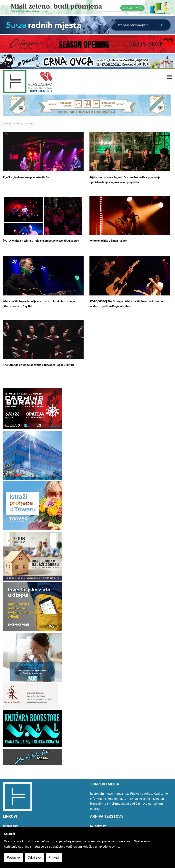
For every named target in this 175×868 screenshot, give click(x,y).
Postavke (13, 858)
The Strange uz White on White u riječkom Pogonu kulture (39, 365)
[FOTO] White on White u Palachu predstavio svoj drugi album (41, 241)
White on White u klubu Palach (108, 241)
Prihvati (54, 858)
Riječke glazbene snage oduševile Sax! (27, 177)
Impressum (11, 826)
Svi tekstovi (98, 826)
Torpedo (7, 124)
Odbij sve (34, 858)
